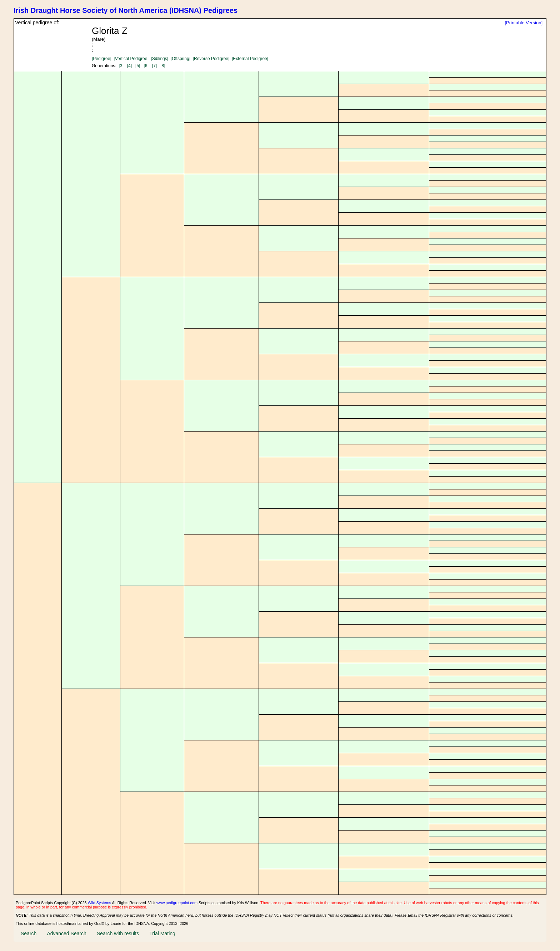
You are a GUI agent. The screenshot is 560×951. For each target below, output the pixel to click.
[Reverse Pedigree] (211, 59)
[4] (129, 66)
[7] (154, 66)
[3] (121, 66)
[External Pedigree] (250, 59)
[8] (163, 66)
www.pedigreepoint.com (177, 903)
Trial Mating (162, 933)
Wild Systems (100, 903)
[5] (138, 66)
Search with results (118, 933)
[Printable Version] (524, 23)
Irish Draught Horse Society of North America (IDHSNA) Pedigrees (126, 10)
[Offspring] (181, 59)
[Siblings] (159, 59)
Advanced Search (67, 933)
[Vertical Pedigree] (131, 59)
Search (29, 933)
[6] (146, 66)
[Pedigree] (102, 59)
